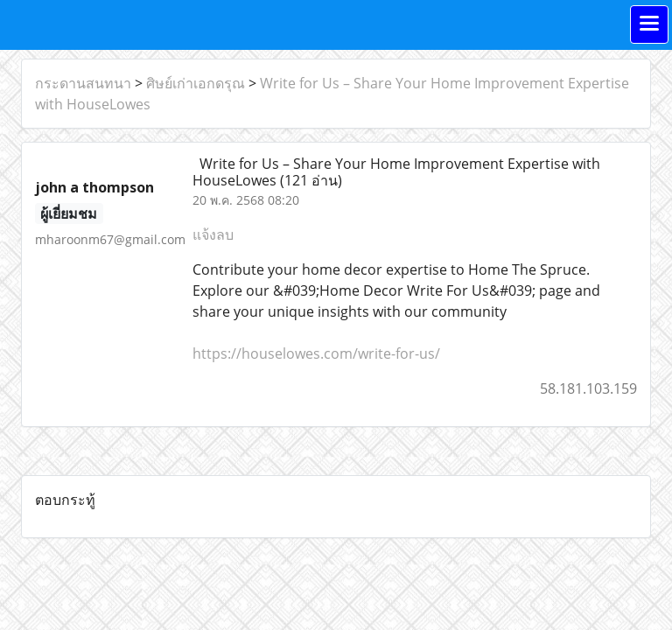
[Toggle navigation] (649, 24)
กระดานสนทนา (83, 83)
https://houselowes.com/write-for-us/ (316, 353)
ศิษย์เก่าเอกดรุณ (196, 83)
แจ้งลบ (213, 234)
